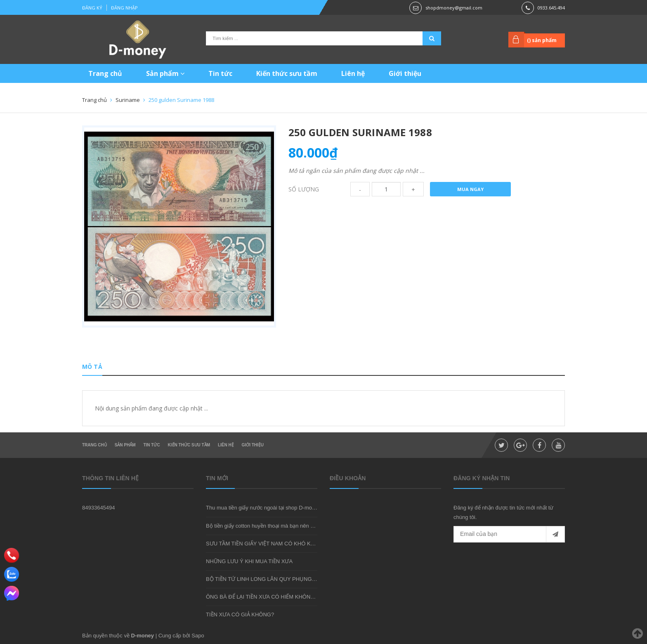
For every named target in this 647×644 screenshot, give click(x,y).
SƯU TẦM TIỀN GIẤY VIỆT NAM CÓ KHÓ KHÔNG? (268, 544)
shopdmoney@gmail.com (454, 8)
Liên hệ (353, 73)
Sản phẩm (165, 73)
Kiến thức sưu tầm (287, 73)
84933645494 (99, 508)
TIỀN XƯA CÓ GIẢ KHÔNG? (240, 615)
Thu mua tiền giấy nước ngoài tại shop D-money (263, 508)
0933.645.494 (551, 8)
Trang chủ (105, 73)
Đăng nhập (124, 8)
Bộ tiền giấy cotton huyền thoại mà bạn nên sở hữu (267, 526)
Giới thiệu (405, 73)
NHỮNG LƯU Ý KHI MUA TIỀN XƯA (249, 561)
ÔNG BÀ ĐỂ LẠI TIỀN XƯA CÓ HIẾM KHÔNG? (262, 597)
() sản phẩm (542, 40)
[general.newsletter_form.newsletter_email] (509, 534)
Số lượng (304, 189)
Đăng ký (92, 8)
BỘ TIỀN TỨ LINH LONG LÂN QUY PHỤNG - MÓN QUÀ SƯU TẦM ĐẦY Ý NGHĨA (305, 579)
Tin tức (220, 73)
